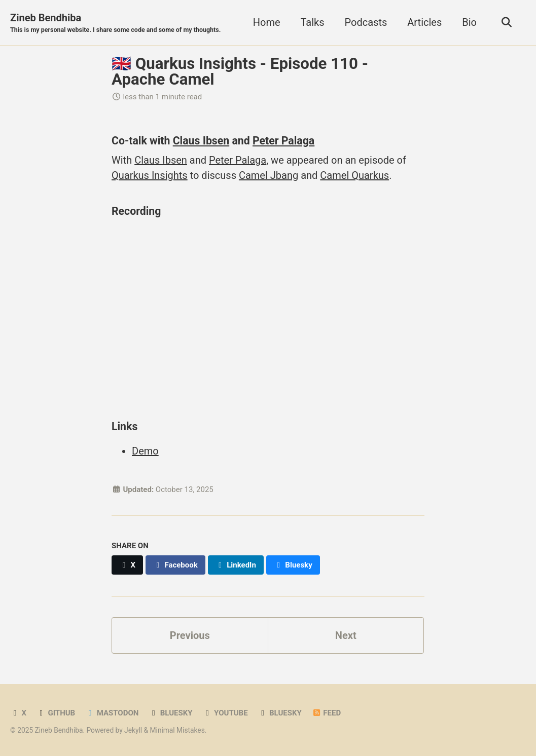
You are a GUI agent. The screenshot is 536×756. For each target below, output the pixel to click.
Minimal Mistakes (177, 730)
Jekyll (133, 730)
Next (346, 635)
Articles (424, 22)
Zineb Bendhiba (115, 23)
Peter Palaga (283, 141)
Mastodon (112, 713)
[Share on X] (127, 565)
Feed (326, 713)
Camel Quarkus (354, 175)
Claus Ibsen (201, 141)
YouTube (225, 713)
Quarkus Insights (150, 175)
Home (267, 22)
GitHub (56, 713)
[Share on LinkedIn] (236, 565)
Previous (190, 635)
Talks (313, 22)
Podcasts (366, 22)
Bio (469, 22)
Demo (145, 451)
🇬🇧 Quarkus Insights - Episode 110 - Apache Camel (240, 71)
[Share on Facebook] (175, 565)
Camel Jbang (269, 175)
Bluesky (170, 713)
